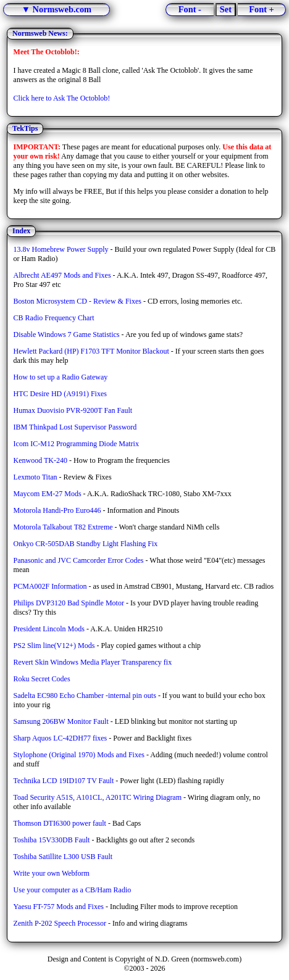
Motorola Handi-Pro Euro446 (57, 510)
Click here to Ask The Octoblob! (62, 98)
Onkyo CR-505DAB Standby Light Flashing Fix (86, 544)
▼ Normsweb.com (57, 9)
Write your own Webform (52, 873)
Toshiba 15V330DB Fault (52, 840)
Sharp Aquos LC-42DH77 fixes (61, 738)
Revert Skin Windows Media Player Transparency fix (93, 662)
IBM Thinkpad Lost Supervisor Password (75, 427)
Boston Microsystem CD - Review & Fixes (77, 301)
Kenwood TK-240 (40, 460)
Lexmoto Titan (36, 477)
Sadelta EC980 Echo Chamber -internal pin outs (85, 696)
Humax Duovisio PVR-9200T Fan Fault (73, 410)
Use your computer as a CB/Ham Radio (73, 890)
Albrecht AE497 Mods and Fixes (62, 275)
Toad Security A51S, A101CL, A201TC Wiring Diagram (98, 797)
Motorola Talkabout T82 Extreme (63, 527)
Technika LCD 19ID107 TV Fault (64, 781)
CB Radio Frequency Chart (54, 318)
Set (226, 9)
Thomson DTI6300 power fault (60, 823)
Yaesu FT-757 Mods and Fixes (59, 907)
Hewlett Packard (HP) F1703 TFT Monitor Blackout (91, 351)
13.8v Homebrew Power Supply (61, 249)
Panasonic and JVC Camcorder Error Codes (79, 560)
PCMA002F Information (50, 586)
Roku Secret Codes (42, 679)
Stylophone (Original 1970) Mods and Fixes (79, 755)
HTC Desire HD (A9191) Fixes (60, 394)
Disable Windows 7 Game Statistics (67, 334)
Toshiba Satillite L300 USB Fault (63, 857)
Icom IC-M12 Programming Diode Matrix (76, 444)
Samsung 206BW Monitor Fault (61, 721)
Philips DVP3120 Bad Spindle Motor (69, 603)
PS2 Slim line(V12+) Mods (54, 646)
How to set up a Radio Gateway (61, 377)
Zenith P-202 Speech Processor (60, 923)
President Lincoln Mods (49, 629)
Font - (190, 9)
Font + (262, 9)
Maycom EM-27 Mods (48, 494)
